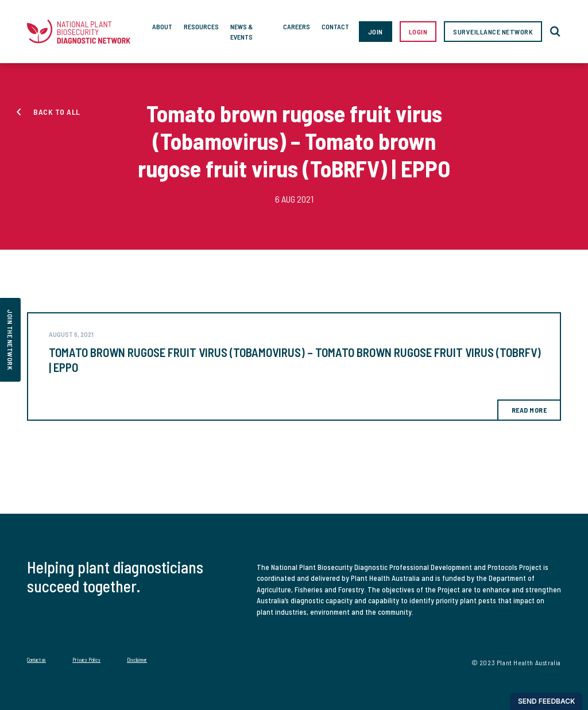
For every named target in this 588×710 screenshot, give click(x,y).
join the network (10, 340)
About (162, 26)
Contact (335, 26)
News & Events (241, 32)
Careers (297, 26)
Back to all (57, 112)
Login (418, 32)
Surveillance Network (493, 32)
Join (376, 32)
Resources (201, 26)
